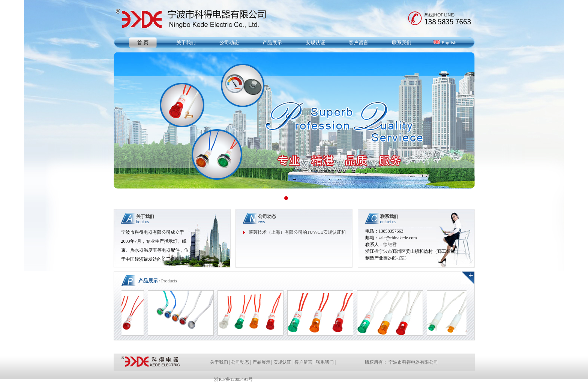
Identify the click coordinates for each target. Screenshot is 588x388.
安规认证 (315, 43)
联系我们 (402, 43)
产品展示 (272, 43)
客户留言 (358, 43)
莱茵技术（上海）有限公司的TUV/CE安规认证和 (297, 232)
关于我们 (186, 43)
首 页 (143, 43)
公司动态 (229, 43)
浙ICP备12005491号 (233, 379)
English (445, 43)
